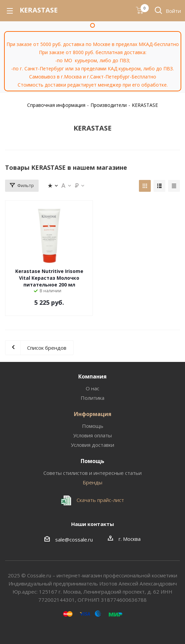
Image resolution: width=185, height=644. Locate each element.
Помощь (93, 426)
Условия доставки (92, 445)
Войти (173, 11)
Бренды (92, 482)
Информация (93, 414)
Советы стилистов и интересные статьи (92, 473)
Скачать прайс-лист (100, 500)
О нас (92, 388)
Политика (92, 398)
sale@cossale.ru (74, 539)
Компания (92, 376)
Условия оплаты (92, 435)
